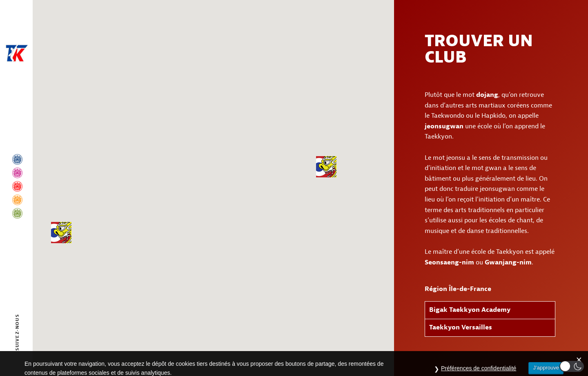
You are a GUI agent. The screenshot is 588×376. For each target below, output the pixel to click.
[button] (326, 167)
